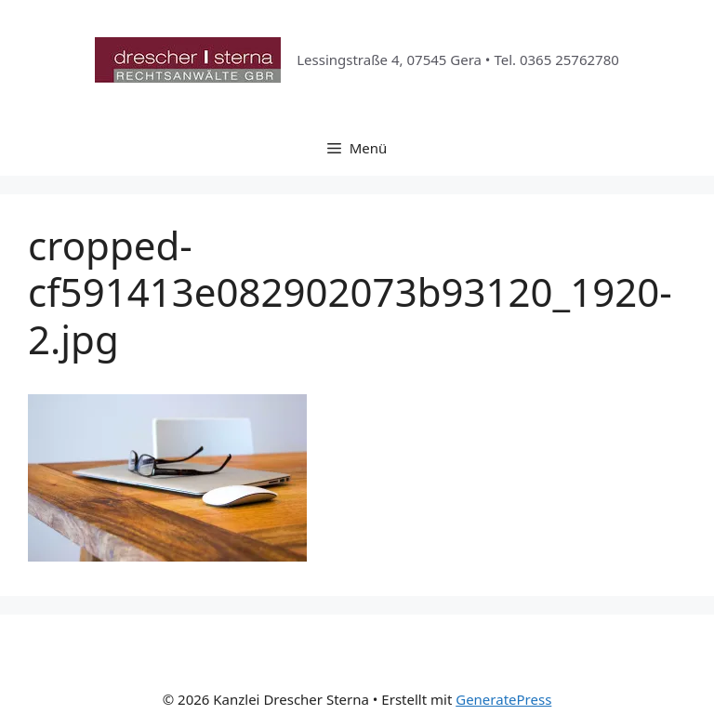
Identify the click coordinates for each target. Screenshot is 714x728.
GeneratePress (503, 699)
